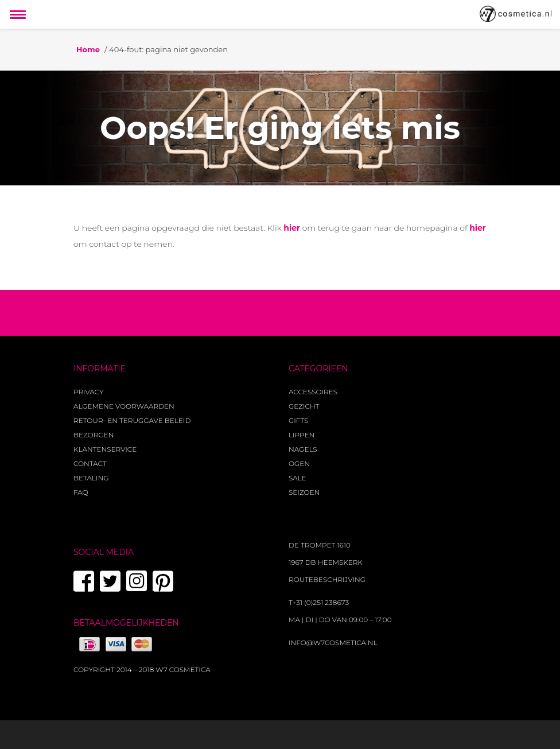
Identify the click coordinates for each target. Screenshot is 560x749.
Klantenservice (105, 449)
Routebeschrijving (327, 579)
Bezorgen (94, 435)
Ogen (299, 463)
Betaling (91, 478)
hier (292, 228)
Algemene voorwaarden (124, 406)
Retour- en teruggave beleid (132, 420)
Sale (297, 478)
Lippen (302, 435)
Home (88, 49)
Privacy (88, 392)
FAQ (81, 492)
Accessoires (313, 392)
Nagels (303, 449)
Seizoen (304, 492)
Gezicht (304, 406)
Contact (90, 463)
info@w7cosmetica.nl (333, 643)
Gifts (298, 420)
